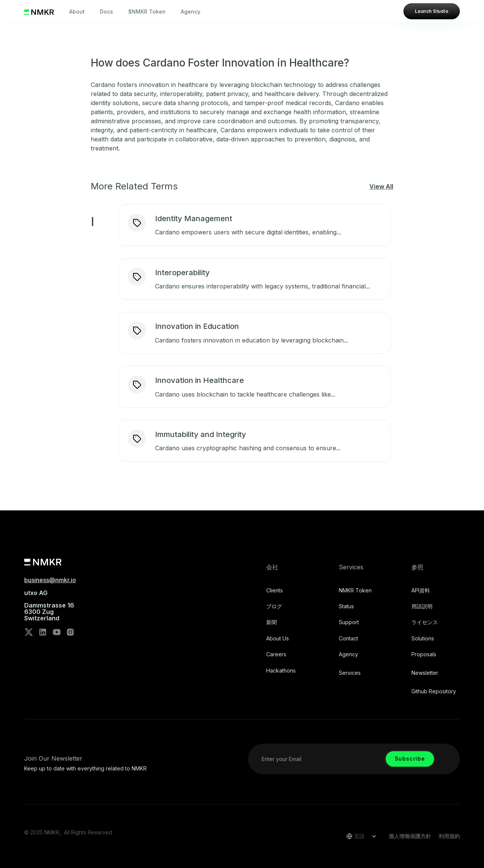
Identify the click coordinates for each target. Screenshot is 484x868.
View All (381, 186)
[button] (359, 836)
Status (346, 606)
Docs (106, 12)
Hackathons (281, 671)
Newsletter (425, 673)
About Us (278, 639)
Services (350, 673)
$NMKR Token (147, 12)
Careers (276, 654)
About (77, 12)
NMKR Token (355, 591)
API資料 (421, 591)
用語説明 (422, 606)
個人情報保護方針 (410, 836)
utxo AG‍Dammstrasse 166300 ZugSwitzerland (49, 606)
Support (349, 622)
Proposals (424, 654)
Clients (275, 591)
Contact (348, 639)
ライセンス (425, 622)
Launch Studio (432, 11)
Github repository (434, 691)
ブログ (274, 606)
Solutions (423, 639)
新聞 (271, 622)
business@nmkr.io (50, 580)
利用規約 (449, 836)
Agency (191, 12)
